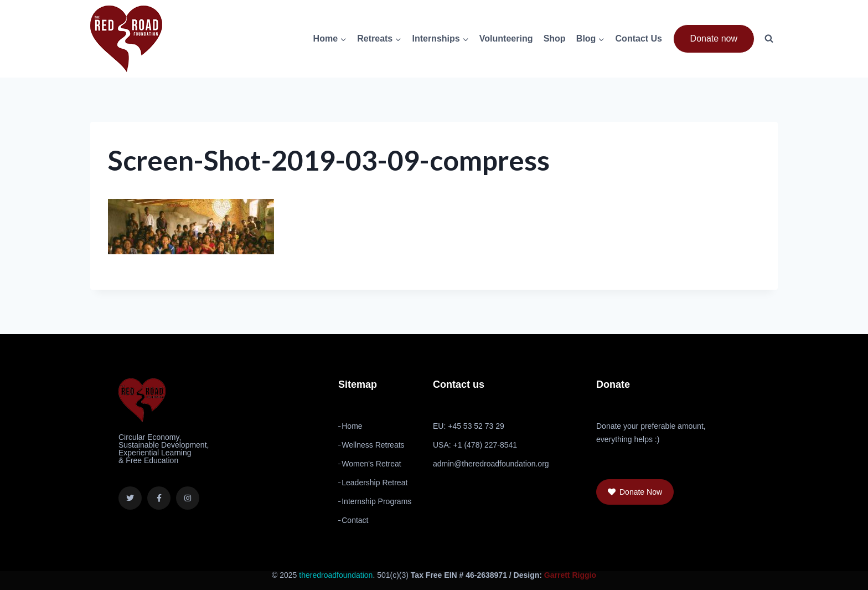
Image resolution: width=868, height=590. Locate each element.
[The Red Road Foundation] (126, 39)
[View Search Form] (769, 39)
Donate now (714, 39)
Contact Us (639, 39)
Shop (555, 39)
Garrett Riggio (570, 575)
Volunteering (506, 39)
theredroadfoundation (336, 575)
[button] (635, 492)
